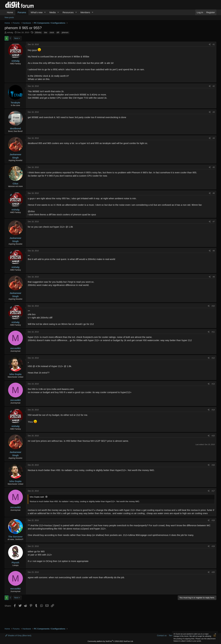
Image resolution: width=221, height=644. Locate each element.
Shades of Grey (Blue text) (18, 635)
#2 (214, 86)
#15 (213, 436)
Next (16, 38)
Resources (68, 12)
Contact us (162, 635)
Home (10, 12)
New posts (9, 17)
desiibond (15, 128)
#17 (213, 491)
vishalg (10, 32)
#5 (214, 167)
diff (58, 33)
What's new (37, 12)
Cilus (15, 184)
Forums (22, 12)
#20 (213, 572)
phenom (65, 33)
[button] (45, 12)
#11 (213, 332)
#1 (214, 44)
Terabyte (15, 103)
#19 (213, 546)
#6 (214, 193)
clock (52, 33)
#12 (213, 358)
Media (53, 12)
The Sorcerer (15, 537)
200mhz (38, 33)
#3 (214, 112)
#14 (213, 410)
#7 (214, 222)
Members (85, 12)
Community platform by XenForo (110, 641)
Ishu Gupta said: (37, 497)
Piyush (15, 562)
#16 (213, 465)
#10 (213, 306)
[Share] (210, 45)
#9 (214, 277)
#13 (213, 384)
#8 (214, 251)
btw (46, 33)
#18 (213, 520)
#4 (214, 138)
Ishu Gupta (15, 374)
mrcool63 (15, 348)
